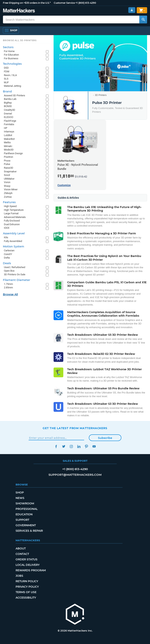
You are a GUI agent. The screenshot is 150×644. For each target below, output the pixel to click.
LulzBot (8, 135)
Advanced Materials (15, 217)
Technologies (12, 64)
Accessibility (26, 598)
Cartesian (9, 250)
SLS (6, 79)
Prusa (7, 161)
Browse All (10, 294)
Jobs (19, 576)
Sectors (8, 47)
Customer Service (64, 3)
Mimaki (8, 146)
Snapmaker (10, 171)
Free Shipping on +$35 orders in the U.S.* (27, 3)
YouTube (94, 446)
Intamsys (9, 132)
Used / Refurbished (15, 267)
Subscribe (105, 438)
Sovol (7, 175)
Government (26, 525)
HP (6, 128)
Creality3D (10, 110)
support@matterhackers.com (75, 475)
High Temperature (14, 210)
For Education (11, 55)
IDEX (7, 228)
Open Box (9, 271)
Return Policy (27, 581)
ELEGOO (9, 117)
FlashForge (10, 121)
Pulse (7, 164)
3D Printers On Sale (15, 274)
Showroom (25, 503)
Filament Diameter (17, 280)
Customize (64, 185)
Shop (20, 493)
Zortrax (8, 197)
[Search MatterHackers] (143, 19)
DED (6, 68)
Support (22, 520)
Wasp (7, 186)
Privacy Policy (27, 587)
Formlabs (9, 124)
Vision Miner (11, 189)
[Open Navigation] (11, 30)
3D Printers (101, 95)
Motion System (14, 246)
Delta (7, 258)
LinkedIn (79, 446)
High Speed (10, 206)
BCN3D (8, 106)
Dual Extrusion (12, 224)
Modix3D (9, 150)
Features (9, 202)
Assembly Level (14, 233)
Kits (6, 237)
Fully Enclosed (12, 221)
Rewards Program (31, 570)
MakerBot (9, 139)
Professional (27, 509)
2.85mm (8, 287)
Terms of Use (26, 592)
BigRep (8, 103)
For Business (11, 58)
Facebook (56, 446)
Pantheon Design (13, 153)
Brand (7, 91)
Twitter (64, 446)
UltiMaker (9, 179)
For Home (9, 51)
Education (24, 514)
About (21, 548)
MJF (6, 82)
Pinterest (86, 446)
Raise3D (9, 168)
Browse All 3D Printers (20, 40)
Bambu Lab (10, 99)
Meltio (7, 142)
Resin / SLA (10, 75)
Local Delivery (28, 565)
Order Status (26, 559)
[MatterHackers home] (75, 615)
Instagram (71, 446)
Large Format (11, 213)
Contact (22, 554)
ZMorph (8, 193)
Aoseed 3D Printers (15, 95)
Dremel (8, 114)
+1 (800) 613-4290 (86, 3)
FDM (7, 71)
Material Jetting (12, 86)
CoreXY (8, 254)
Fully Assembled (13, 241)
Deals (7, 263)
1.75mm (8, 284)
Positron (8, 157)
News (20, 498)
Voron (7, 182)
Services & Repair (29, 531)
